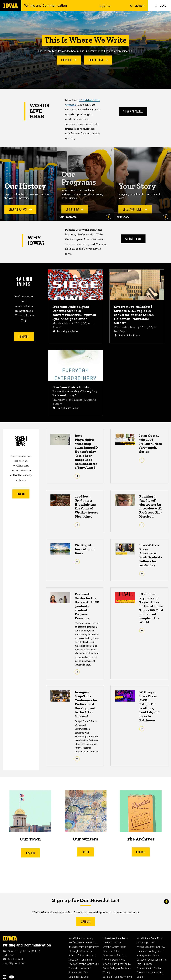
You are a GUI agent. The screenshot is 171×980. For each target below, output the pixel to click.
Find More (24, 336)
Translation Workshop (80, 968)
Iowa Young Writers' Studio (117, 964)
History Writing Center (148, 956)
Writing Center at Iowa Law (151, 947)
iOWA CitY (30, 853)
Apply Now (105, 6)
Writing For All (133, 239)
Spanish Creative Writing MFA (84, 964)
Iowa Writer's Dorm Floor (150, 938)
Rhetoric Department (114, 960)
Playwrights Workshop (80, 951)
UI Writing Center (145, 943)
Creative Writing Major (114, 947)
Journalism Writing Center (150, 951)
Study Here (69, 60)
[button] (137, 6)
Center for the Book (79, 977)
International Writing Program (84, 947)
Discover (141, 852)
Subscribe (86, 922)
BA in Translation (111, 951)
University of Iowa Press (115, 938)
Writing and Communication (46, 6)
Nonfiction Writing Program (83, 943)
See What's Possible (133, 111)
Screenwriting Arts (78, 972)
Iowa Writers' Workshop (81, 938)
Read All (21, 494)
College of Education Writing (151, 960)
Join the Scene (98, 60)
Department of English (114, 956)
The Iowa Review (112, 943)
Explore (85, 852)
